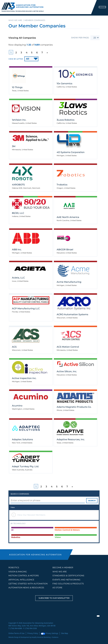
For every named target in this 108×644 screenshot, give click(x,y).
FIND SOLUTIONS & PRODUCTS (68, 584)
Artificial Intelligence (21, 580)
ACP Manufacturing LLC (26, 308)
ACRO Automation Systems (72, 314)
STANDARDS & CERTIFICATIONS (68, 576)
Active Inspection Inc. (24, 378)
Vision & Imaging (18, 572)
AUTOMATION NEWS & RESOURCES (26, 588)
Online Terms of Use (16, 633)
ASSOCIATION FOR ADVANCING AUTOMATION (35, 555)
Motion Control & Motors (24, 576)
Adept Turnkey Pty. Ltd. (25, 466)
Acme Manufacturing (69, 282)
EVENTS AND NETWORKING (66, 580)
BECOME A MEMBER (63, 567)
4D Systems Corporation (71, 152)
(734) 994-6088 (16, 628)
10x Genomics (64, 84)
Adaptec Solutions (22, 439)
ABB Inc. (17, 250)
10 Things (17, 87)
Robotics (14, 567)
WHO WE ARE (60, 572)
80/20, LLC (18, 213)
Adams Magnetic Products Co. (74, 407)
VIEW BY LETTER (16, 59)
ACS (14, 347)
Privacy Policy (33, 633)
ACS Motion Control (68, 347)
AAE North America (68, 217)
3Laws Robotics (66, 120)
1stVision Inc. (19, 120)
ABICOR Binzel (65, 250)
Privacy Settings (49, 633)
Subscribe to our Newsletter (54, 598)
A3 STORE (57, 588)
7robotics (62, 185)
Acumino (17, 406)
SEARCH (92, 501)
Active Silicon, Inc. (67, 371)
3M (14, 146)
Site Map (65, 633)
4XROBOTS (18, 185)
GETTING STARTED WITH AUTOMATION (28, 584)
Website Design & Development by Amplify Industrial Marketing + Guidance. (34, 637)
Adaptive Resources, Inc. (71, 439)
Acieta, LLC (18, 278)
